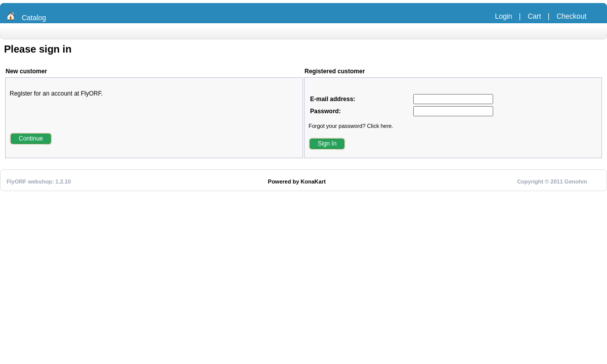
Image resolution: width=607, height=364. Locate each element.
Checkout (571, 16)
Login (503, 16)
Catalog (34, 18)
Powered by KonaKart (297, 181)
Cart (534, 16)
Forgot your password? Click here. (351, 126)
